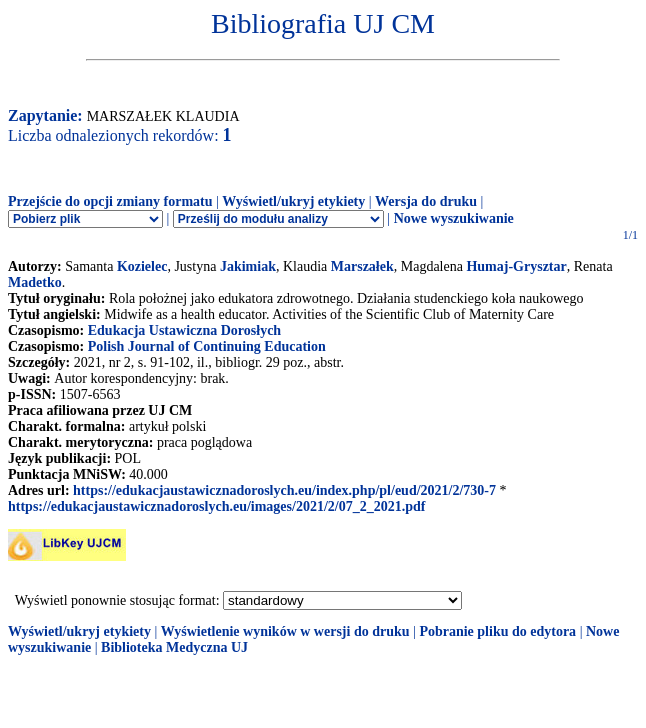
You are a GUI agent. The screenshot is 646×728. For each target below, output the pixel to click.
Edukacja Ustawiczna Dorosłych (184, 330)
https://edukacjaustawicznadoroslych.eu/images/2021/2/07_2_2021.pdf (216, 506)
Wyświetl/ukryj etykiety (293, 201)
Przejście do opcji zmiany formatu (110, 201)
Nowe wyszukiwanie (454, 218)
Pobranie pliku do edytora (497, 631)
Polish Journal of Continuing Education (207, 346)
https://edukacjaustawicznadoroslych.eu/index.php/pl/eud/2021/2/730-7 (284, 490)
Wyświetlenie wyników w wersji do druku (285, 631)
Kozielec (142, 266)
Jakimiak (248, 266)
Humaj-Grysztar (516, 266)
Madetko (35, 282)
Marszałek (362, 266)
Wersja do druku (426, 201)
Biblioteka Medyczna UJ (174, 647)
